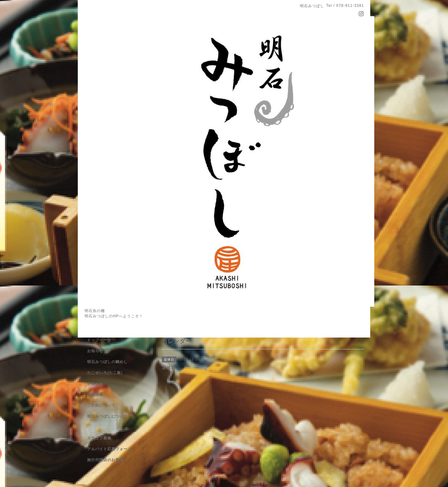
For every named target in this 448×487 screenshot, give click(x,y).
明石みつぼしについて (107, 416)
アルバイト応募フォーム (109, 449)
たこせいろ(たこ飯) (105, 373)
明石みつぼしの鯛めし (107, 362)
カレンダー (97, 427)
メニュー (95, 384)
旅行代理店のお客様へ (107, 460)
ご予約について (101, 405)
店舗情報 (95, 395)
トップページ (99, 340)
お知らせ (95, 351)
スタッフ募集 (99, 438)
